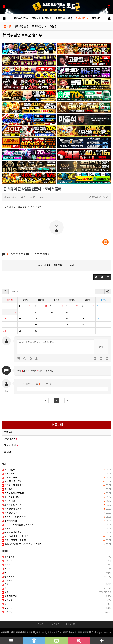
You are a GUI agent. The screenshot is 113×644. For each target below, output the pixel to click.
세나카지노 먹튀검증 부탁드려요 (56, 524)
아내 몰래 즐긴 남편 (56, 481)
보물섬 (56, 528)
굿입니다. (56, 600)
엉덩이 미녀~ (56, 501)
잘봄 (56, 592)
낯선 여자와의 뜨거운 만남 (56, 536)
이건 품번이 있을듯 (56, 509)
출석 (101, 347)
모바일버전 (70, 624)
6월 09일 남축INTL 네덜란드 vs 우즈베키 (56, 544)
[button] (96, 277)
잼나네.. (56, 588)
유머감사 (56, 612)
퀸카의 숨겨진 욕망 (56, 532)
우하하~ (56, 580)
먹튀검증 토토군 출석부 (22, 35)
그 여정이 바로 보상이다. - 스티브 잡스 (56, 347)
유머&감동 (21, 26)
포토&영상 (39, 26)
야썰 (53, 26)
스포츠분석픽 (19, 18)
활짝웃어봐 (56, 557)
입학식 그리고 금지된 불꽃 (56, 540)
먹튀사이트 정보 (42, 18)
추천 (56, 584)
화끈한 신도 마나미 (56, 505)
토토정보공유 (64, 18)
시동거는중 (56, 473)
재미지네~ (56, 561)
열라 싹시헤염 (56, 521)
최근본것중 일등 (56, 497)
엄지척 (56, 569)
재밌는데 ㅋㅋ (56, 477)
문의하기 (55, 624)
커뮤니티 (82, 18)
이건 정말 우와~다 (56, 513)
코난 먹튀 (56, 489)
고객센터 (96, 18)
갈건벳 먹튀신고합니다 (56, 493)
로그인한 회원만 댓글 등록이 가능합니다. (56, 265)
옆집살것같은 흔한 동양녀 (56, 517)
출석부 (7, 26)
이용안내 (42, 624)
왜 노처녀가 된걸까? (56, 485)
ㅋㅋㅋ (56, 565)
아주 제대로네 (56, 596)
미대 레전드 (56, 469)
